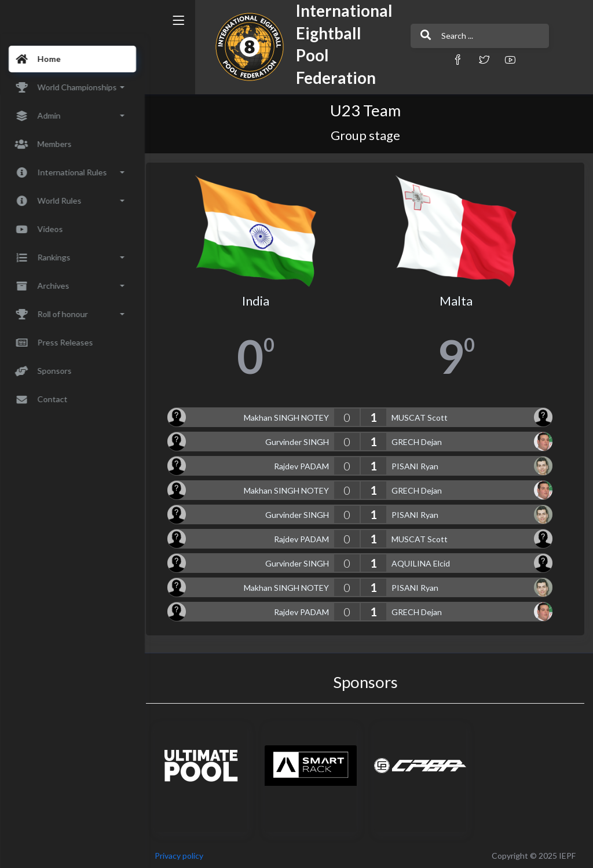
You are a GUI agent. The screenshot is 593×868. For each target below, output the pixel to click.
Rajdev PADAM (305, 464)
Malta (458, 299)
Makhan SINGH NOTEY (290, 415)
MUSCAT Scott (423, 415)
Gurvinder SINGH (301, 439)
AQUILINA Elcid (424, 561)
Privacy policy (186, 853)
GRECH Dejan (420, 439)
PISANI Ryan (418, 464)
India (261, 299)
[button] (433, 59)
